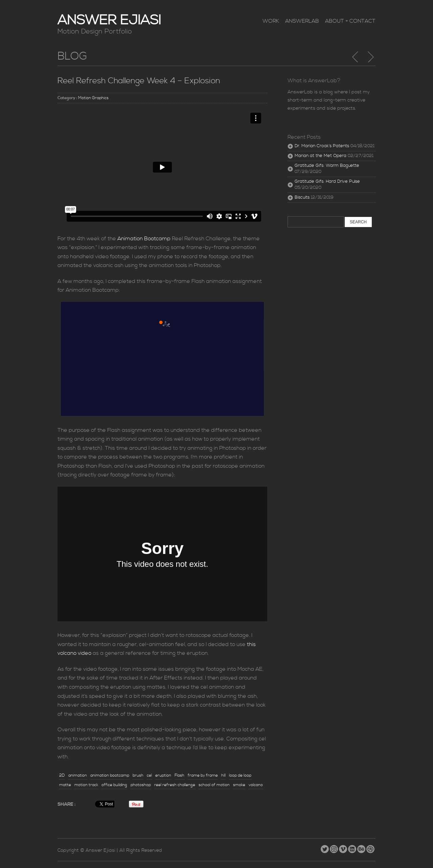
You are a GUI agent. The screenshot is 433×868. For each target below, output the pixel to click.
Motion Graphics (93, 98)
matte (65, 785)
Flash (179, 775)
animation (78, 775)
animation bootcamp (110, 775)
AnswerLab (302, 21)
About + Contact (350, 21)
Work (271, 21)
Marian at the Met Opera (321, 156)
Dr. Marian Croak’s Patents (322, 146)
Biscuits (302, 197)
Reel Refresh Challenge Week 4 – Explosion (139, 81)
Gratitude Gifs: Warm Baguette (327, 166)
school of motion (214, 785)
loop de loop (240, 775)
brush (138, 775)
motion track (86, 785)
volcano (256, 785)
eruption (163, 775)
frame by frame (203, 775)
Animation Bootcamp (144, 239)
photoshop (141, 785)
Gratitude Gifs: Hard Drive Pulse (327, 182)
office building (114, 785)
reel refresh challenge (175, 785)
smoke (239, 785)
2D (62, 775)
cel (149, 775)
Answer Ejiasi (109, 20)
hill (223, 775)
